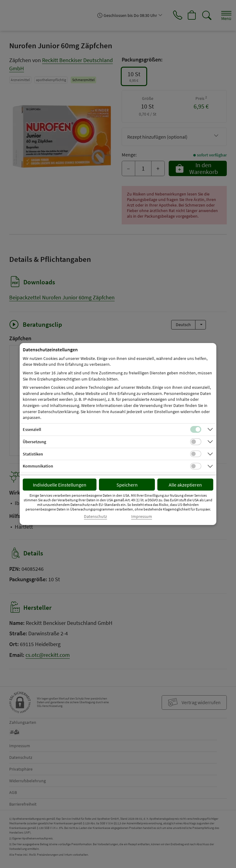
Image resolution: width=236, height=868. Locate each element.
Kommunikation (38, 466)
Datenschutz (95, 517)
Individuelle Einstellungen (60, 485)
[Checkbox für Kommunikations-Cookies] (196, 466)
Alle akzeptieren (185, 485)
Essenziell (32, 429)
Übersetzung (34, 442)
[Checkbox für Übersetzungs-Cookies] (196, 442)
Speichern (127, 485)
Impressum (142, 517)
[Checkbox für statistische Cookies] (196, 454)
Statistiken (33, 454)
